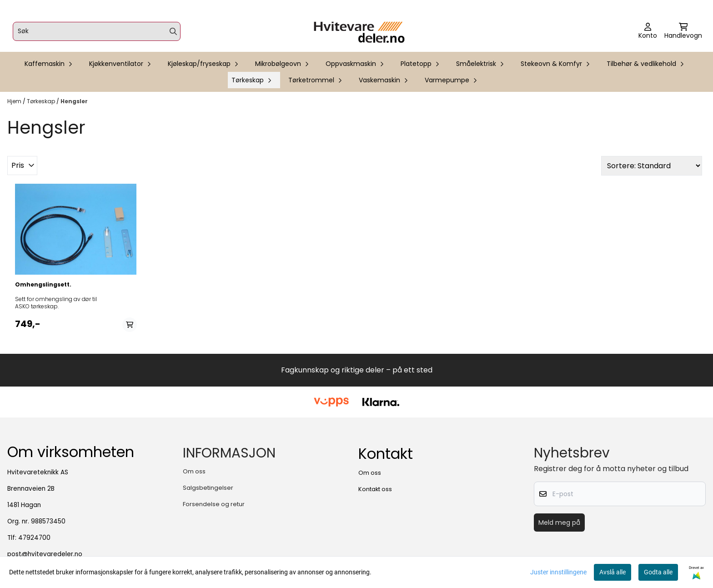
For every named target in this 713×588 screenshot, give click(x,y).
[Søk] (97, 31)
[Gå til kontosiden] (648, 31)
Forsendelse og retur (214, 504)
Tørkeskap (42, 101)
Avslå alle (613, 572)
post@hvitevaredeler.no (45, 554)
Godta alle (658, 572)
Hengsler (74, 101)
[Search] (173, 31)
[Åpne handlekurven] (683, 31)
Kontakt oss (375, 489)
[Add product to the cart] (130, 325)
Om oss (194, 471)
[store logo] (359, 31)
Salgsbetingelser (208, 488)
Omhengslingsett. (43, 285)
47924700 (34, 538)
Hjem (15, 101)
